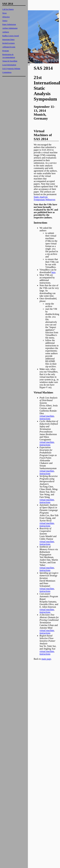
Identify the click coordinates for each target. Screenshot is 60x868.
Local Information (9, 65)
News (5, 13)
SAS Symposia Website (11, 68)
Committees (7, 72)
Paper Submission (9, 24)
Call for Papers (8, 9)
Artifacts (6, 32)
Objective (6, 17)
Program (6, 51)
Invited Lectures (8, 43)
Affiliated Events (9, 47)
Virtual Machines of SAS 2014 (43, 135)
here (53, 272)
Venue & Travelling (10, 61)
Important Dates (8, 39)
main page (46, 659)
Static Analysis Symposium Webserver (44, 198)
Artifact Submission (10, 28)
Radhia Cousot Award (11, 36)
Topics (5, 21)
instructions (45, 419)
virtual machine (47, 416)
